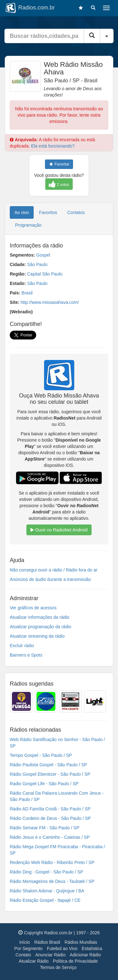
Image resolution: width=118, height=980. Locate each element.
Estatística (92, 948)
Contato (23, 955)
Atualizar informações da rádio (39, 617)
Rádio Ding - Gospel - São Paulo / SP (46, 872)
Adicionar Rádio (85, 955)
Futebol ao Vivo (62, 948)
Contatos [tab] (76, 212)
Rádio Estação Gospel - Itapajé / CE (45, 900)
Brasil (27, 293)
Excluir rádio (22, 646)
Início (24, 942)
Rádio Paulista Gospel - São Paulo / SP (48, 765)
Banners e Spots (26, 655)
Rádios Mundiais (81, 942)
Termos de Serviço (58, 967)
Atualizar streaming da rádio (37, 636)
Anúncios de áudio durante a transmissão (50, 579)
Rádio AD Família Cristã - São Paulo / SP (50, 809)
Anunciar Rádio (50, 955)
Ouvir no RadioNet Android (59, 530)
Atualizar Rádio (34, 961)
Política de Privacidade (75, 961)
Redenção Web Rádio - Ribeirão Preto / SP (52, 862)
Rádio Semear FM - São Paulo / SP (45, 828)
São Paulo (37, 264)
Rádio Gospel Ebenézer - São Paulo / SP (50, 774)
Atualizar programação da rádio (40, 627)
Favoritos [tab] (48, 212)
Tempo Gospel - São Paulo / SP (41, 755)
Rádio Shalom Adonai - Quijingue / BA (47, 891)
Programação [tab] (28, 225)
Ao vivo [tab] (22, 212)
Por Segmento (29, 948)
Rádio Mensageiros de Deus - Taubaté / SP (52, 881)
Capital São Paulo (45, 274)
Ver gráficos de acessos (33, 608)
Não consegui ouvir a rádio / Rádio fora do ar (54, 570)
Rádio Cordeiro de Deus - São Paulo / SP (50, 818)
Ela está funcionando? (53, 146)
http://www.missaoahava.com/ (50, 302)
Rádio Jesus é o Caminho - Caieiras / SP (50, 837)
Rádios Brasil (47, 942)
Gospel (43, 255)
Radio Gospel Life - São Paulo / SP (44, 784)
